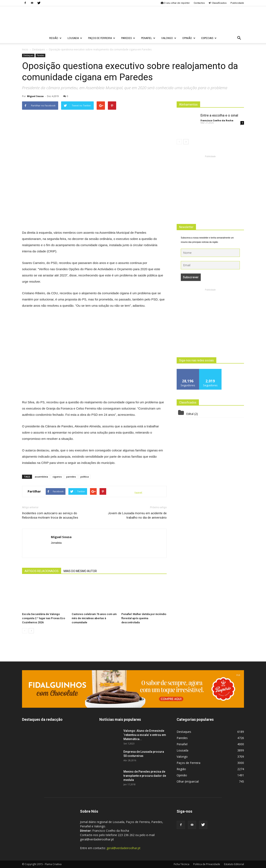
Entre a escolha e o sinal (219, 115)
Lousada (75, 38)
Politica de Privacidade (207, 864)
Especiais (209, 38)
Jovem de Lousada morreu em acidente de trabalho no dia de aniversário (137, 515)
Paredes (128, 38)
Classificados (218, 3)
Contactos (199, 3)
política (85, 477)
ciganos (57, 477)
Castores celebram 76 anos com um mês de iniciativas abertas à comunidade (94, 618)
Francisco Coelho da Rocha (217, 120)
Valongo (169, 38)
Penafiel (148, 38)
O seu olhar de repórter (175, 3)
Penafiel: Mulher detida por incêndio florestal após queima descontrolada (144, 618)
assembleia (41, 477)
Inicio (25, 49)
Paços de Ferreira (102, 38)
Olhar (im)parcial (188, 781)
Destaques (28, 55)
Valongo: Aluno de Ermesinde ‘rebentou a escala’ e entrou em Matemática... (145, 735)
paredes (71, 477)
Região (55, 38)
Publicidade (237, 3)
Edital (190, 414)
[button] (239, 38)
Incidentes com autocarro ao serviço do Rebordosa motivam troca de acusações (50, 515)
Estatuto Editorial (234, 864)
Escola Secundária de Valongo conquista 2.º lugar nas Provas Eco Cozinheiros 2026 (44, 618)
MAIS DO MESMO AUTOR (80, 571)
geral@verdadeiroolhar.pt (124, 848)
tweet (139, 493)
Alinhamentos (188, 105)
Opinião (189, 38)
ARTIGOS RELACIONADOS (42, 571)
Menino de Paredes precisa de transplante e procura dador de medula (145, 776)
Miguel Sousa (35, 96)
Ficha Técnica (182, 864)
